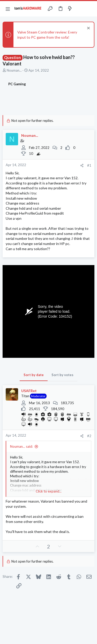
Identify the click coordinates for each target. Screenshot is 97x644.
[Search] (90, 9)
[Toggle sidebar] (80, 9)
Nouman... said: (21, 446)
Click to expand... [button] (49, 491)
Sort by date (34, 375)
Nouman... (14, 70)
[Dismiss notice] (88, 29)
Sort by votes (62, 375)
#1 (89, 165)
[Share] (82, 166)
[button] (8, 9)
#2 (89, 436)
